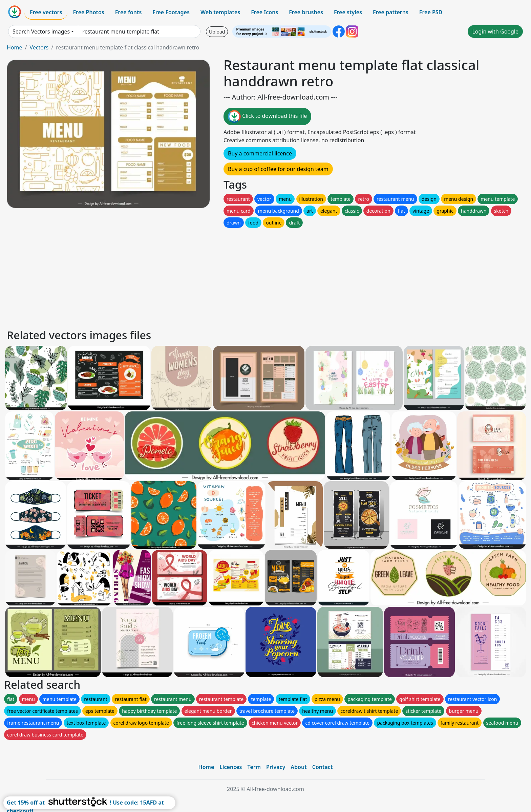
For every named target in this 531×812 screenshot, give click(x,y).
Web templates (220, 12)
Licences (231, 767)
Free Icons (264, 12)
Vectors (39, 47)
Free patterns (391, 12)
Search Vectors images (41, 31)
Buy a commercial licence (260, 153)
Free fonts (129, 12)
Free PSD (431, 12)
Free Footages (171, 12)
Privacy (276, 767)
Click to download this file (267, 116)
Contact (323, 767)
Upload (217, 32)
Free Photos (88, 12)
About (299, 767)
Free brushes (306, 12)
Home (15, 47)
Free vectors (46, 12)
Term (254, 767)
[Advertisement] (209, 277)
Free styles (348, 12)
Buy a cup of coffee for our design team (278, 169)
